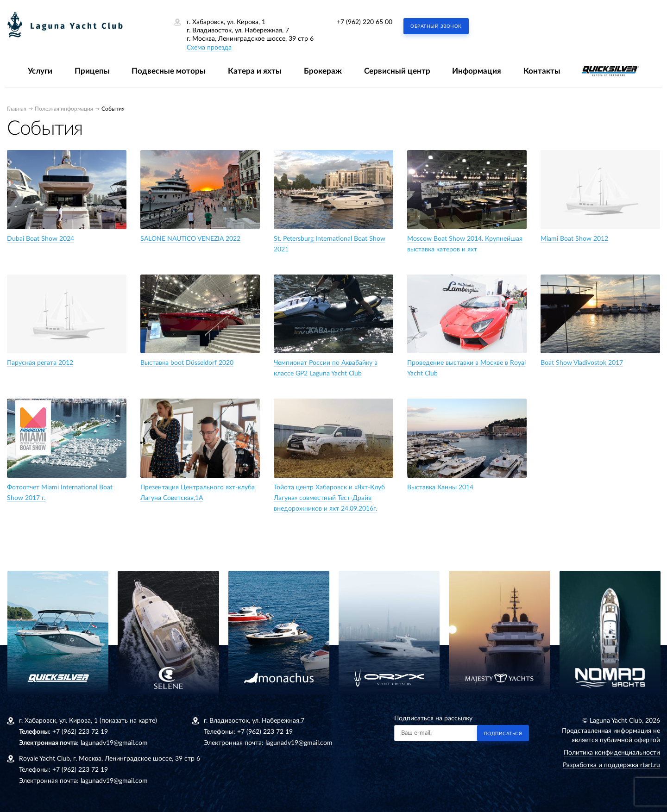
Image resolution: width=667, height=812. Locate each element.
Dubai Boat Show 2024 (41, 239)
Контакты (542, 71)
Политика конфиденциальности (612, 753)
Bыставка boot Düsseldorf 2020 (187, 363)
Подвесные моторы (169, 71)
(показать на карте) (128, 721)
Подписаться (503, 734)
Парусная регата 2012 (40, 363)
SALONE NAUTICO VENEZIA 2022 (190, 239)
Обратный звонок (436, 26)
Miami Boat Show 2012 (574, 239)
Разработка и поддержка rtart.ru (611, 765)
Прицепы (92, 71)
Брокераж (323, 71)
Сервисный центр (397, 71)
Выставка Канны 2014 (440, 487)
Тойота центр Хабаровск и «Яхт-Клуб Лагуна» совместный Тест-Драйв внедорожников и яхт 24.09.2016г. (329, 498)
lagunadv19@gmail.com (114, 743)
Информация (477, 71)
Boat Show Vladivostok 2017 (582, 363)
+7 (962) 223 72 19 (80, 732)
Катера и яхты (255, 71)
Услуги (40, 71)
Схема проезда (209, 48)
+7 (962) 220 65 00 (365, 22)
